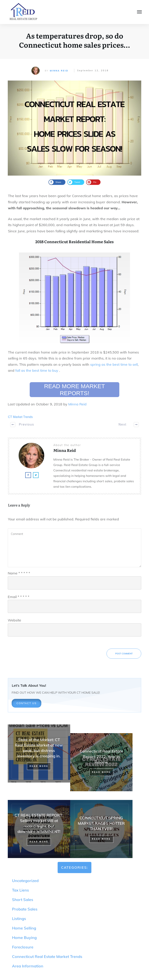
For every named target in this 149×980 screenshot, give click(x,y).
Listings (19, 919)
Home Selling (24, 928)
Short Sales (23, 900)
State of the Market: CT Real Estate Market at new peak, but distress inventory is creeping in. (39, 758)
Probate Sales (25, 909)
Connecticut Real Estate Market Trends (47, 956)
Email (19, 597)
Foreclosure (23, 947)
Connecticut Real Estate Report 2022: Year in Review (101, 762)
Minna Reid (59, 71)
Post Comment (124, 654)
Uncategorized (25, 881)
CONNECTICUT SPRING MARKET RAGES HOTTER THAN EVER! (101, 829)
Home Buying (24, 938)
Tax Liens (20, 890)
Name (19, 573)
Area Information (28, 966)
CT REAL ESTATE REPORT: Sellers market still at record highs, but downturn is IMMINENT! (39, 829)
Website (14, 620)
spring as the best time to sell (114, 364)
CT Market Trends (20, 417)
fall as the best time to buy (37, 370)
